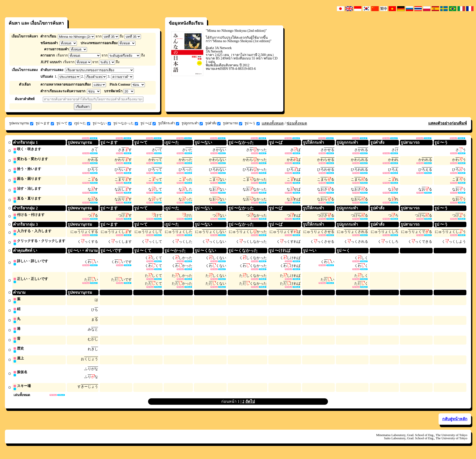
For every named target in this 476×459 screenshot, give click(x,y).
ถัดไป (250, 407)
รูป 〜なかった (126, 123)
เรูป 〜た (82, 123)
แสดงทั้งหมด (273, 123)
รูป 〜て (64, 123)
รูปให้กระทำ (169, 123)
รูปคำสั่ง (213, 123)
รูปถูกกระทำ (192, 123)
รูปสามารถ (233, 123)
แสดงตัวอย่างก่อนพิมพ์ (448, 123)
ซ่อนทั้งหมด (297, 123)
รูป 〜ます (45, 123)
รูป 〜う (252, 123)
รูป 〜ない (102, 123)
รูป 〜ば (148, 123)
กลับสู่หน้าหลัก (455, 425)
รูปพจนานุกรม (21, 123)
